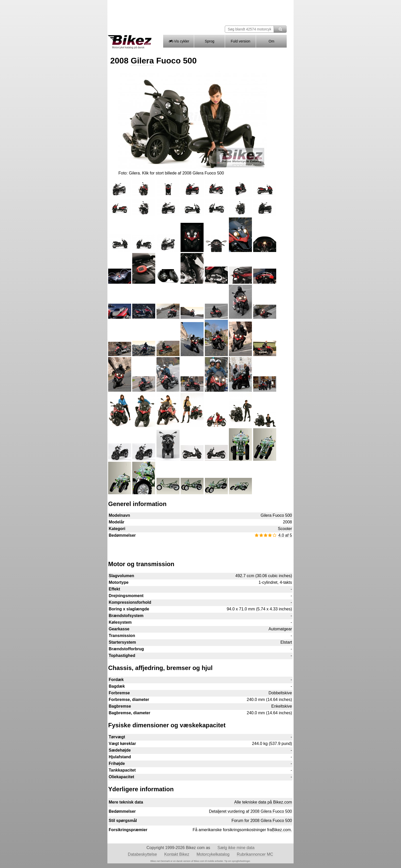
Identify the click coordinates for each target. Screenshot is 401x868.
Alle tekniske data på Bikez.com (263, 802)
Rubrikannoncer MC (255, 854)
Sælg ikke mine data (236, 848)
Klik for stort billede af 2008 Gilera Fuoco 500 (183, 173)
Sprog (210, 41)
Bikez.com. (282, 830)
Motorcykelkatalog (213, 854)
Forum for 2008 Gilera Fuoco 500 (262, 821)
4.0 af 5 (285, 535)
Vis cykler (179, 41)
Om (271, 41)
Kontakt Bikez (177, 854)
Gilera (142, 61)
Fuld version (240, 41)
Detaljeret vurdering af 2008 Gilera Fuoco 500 (250, 811)
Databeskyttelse (142, 854)
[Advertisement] (200, 547)
